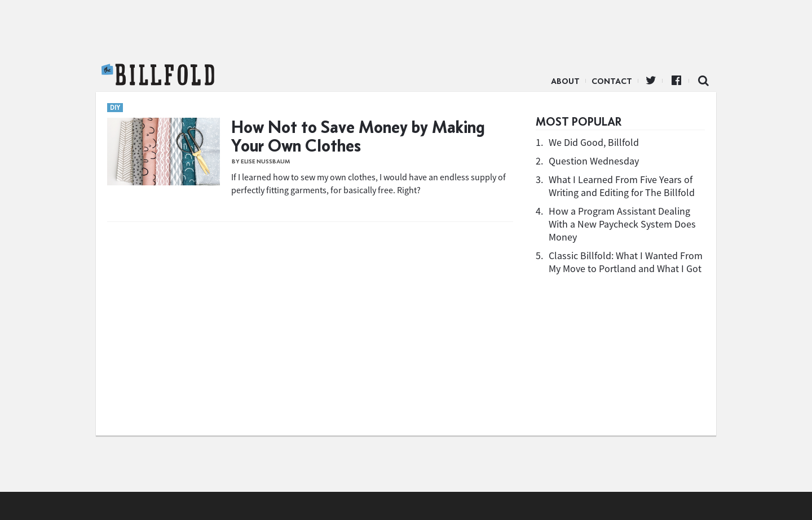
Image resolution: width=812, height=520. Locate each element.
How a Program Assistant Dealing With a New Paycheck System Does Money (622, 224)
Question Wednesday (594, 161)
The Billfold (158, 75)
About (565, 81)
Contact (612, 81)
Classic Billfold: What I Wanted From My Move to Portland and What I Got (626, 262)
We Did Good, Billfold (594, 142)
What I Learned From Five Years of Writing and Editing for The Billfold (622, 186)
